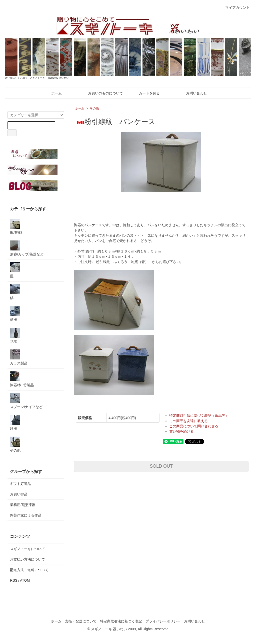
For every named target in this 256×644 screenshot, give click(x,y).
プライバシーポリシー (163, 621)
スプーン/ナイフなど (26, 401)
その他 (94, 108)
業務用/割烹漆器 (23, 505)
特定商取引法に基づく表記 (121, 621)
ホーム (53, 93)
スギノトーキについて (27, 549)
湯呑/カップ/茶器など (27, 248)
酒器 (15, 314)
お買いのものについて (102, 93)
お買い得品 (19, 494)
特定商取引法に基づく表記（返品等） (199, 416)
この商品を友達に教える (188, 421)
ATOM (25, 580)
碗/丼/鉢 (16, 227)
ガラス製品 (19, 357)
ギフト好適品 (20, 484)
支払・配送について (81, 621)
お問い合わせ (193, 93)
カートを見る (146, 93)
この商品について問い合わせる (194, 426)
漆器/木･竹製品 (22, 379)
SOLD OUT (161, 466)
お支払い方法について (27, 559)
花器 (15, 336)
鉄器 (15, 423)
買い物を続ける (181, 431)
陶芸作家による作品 (26, 515)
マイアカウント (235, 8)
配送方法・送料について (29, 570)
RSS (14, 580)
